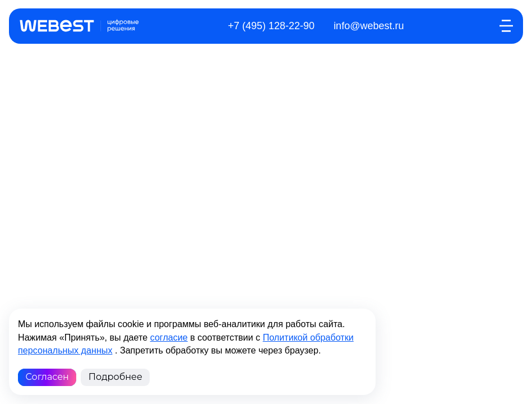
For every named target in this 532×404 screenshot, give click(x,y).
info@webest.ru (369, 26)
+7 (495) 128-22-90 (272, 26)
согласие (169, 337)
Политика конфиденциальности (258, 226)
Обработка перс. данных (132, 226)
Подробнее (115, 377)
